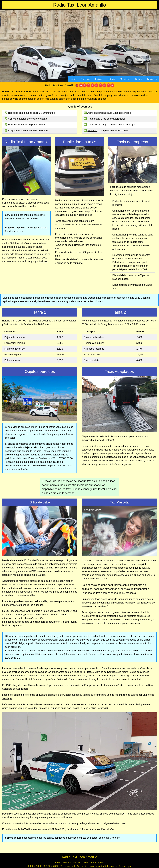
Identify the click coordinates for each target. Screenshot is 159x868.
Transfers (152, 79)
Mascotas (125, 79)
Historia (111, 79)
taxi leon (44, 261)
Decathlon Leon (11, 814)
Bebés (139, 79)
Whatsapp (93, 131)
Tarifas (98, 79)
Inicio (73, 79)
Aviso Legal (125, 866)
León (5, 668)
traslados (52, 823)
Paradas (85, 79)
